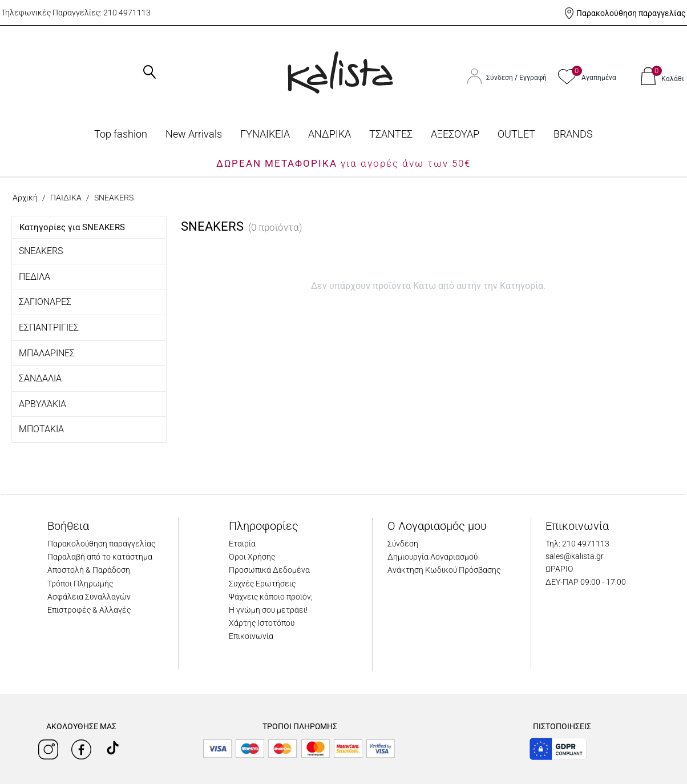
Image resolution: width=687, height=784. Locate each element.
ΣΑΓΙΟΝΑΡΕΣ (45, 302)
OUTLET (516, 134)
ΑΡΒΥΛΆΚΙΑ (43, 404)
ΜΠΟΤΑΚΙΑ (41, 429)
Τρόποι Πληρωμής (80, 584)
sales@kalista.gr (575, 556)
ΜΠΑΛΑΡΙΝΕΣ (47, 353)
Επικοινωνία (251, 636)
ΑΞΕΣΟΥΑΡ (455, 134)
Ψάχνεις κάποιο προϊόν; (271, 597)
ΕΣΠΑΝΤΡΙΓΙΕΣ (49, 327)
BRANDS (573, 134)
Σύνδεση (500, 78)
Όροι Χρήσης (252, 557)
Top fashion (121, 134)
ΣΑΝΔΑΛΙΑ (40, 378)
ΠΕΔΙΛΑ (35, 277)
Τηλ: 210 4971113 (577, 544)
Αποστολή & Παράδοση (89, 570)
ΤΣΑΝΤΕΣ (391, 134)
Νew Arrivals (194, 134)
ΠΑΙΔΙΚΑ (66, 198)
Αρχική (25, 198)
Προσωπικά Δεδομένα (269, 570)
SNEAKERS (41, 251)
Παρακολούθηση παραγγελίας (631, 13)
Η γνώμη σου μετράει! (268, 610)
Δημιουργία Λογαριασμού (433, 557)
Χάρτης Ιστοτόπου (262, 623)
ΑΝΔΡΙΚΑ (330, 134)
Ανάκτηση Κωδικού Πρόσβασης (444, 570)
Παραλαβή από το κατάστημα (100, 557)
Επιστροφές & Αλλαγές (89, 610)
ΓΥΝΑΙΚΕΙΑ (265, 134)
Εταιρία (242, 544)
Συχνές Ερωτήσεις (262, 584)
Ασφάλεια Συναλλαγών (89, 597)
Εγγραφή (533, 78)
